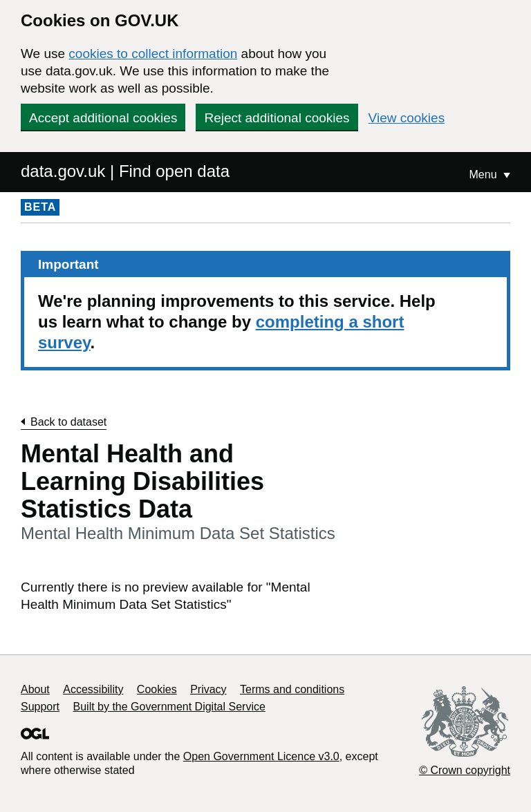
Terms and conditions (292, 689)
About (35, 689)
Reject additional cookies (277, 118)
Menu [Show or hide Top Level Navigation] (485, 174)
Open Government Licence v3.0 (261, 756)
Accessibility (93, 689)
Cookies (157, 689)
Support (40, 707)
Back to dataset (68, 422)
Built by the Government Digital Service (169, 707)
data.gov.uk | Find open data (125, 171)
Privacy (208, 689)
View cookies (407, 118)
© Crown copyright (465, 770)
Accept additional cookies (103, 118)
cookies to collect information (153, 54)
